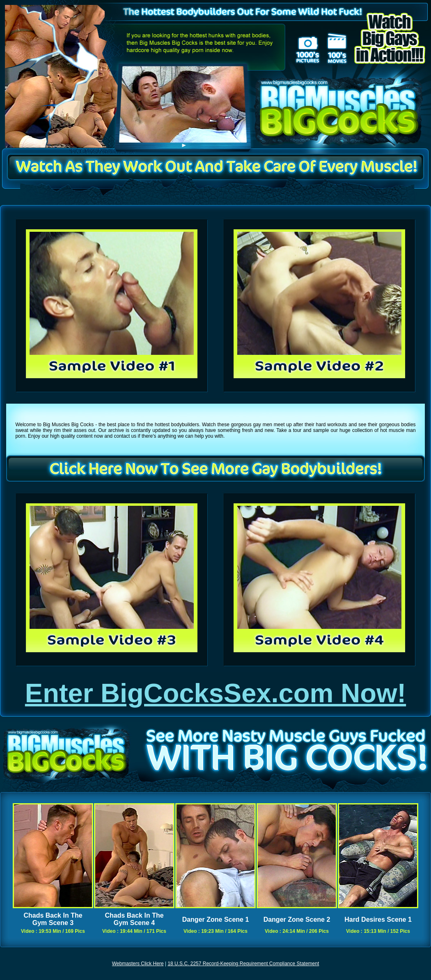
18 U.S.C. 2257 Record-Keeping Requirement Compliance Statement (243, 964)
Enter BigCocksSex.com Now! (215, 693)
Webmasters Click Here (138, 964)
